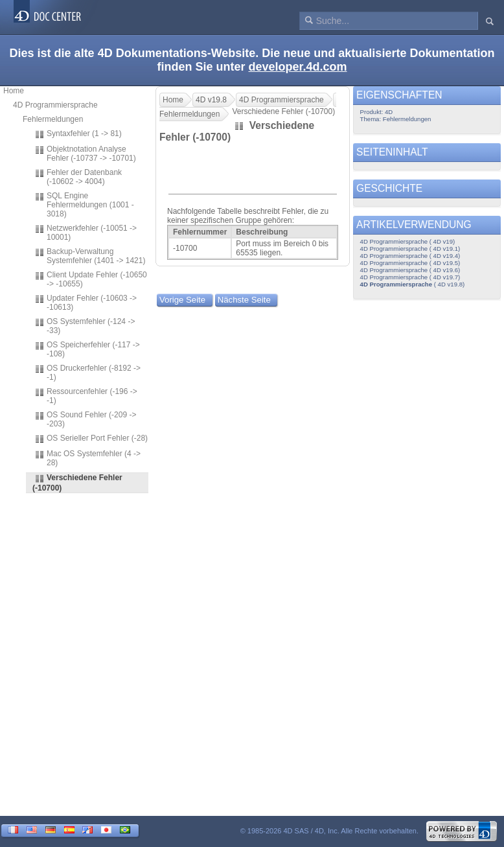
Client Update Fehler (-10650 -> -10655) (91, 279)
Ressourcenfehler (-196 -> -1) (86, 396)
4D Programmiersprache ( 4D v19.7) (410, 277)
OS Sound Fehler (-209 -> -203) (85, 419)
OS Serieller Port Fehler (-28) (91, 439)
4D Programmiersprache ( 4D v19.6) (410, 270)
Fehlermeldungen (53, 119)
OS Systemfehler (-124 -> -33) (85, 326)
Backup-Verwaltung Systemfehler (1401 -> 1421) (90, 256)
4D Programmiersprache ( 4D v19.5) (410, 263)
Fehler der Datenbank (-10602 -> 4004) (78, 177)
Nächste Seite (244, 300)
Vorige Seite (182, 300)
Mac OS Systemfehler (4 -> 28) (87, 458)
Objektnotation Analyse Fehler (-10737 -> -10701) (85, 154)
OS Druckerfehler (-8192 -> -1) (87, 373)
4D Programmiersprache (55, 105)
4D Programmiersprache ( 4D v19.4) (410, 256)
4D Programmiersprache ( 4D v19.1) (410, 249)
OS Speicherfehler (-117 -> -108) (87, 349)
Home (14, 91)
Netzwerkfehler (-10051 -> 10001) (86, 233)
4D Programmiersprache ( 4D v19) (408, 241)
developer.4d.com (297, 67)
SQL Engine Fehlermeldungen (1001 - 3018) (84, 205)
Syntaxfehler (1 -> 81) (78, 134)
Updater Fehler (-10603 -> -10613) (86, 303)
